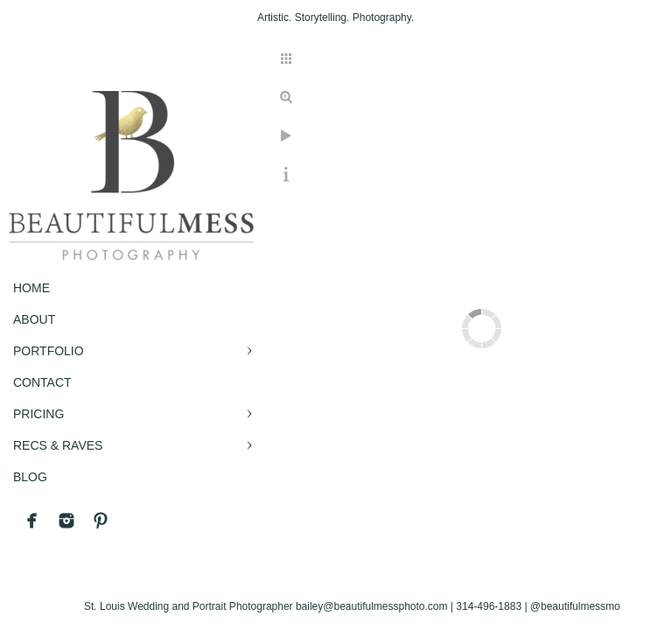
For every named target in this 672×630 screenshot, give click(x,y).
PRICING (38, 414)
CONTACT (42, 382)
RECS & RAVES (58, 445)
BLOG (30, 477)
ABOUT (34, 319)
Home (31, 288)
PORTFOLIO (49, 351)
